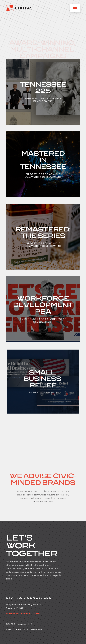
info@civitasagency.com (23, 614)
